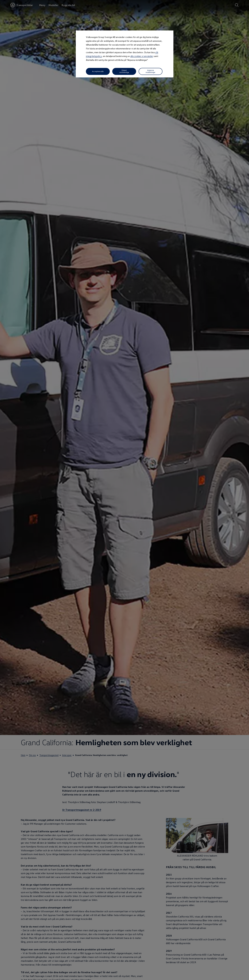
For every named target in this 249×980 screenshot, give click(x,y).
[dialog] (124, 490)
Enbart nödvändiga (124, 71)
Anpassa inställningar (150, 71)
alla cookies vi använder (142, 56)
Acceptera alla (98, 71)
